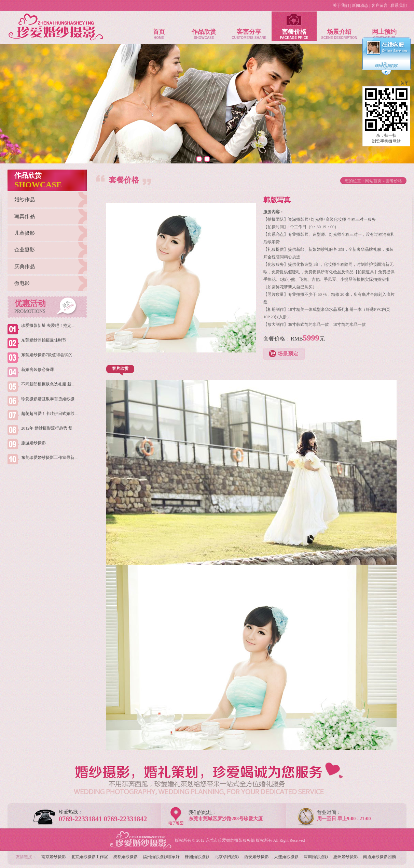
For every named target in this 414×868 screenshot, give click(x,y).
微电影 (22, 283)
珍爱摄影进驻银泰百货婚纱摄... (49, 399)
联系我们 (399, 5)
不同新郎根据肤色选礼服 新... (48, 384)
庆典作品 (25, 266)
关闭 (404, 83)
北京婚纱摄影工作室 (89, 857)
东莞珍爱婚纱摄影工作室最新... (49, 458)
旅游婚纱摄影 (33, 443)
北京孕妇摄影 (227, 857)
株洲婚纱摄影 (197, 857)
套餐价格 (294, 25)
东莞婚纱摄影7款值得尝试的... (48, 355)
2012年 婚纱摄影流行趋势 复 (47, 428)
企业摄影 (25, 250)
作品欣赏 (204, 25)
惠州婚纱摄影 (346, 857)
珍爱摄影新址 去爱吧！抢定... (48, 325)
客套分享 (249, 25)
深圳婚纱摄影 (316, 857)
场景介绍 (339, 25)
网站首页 (373, 181)
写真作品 (25, 216)
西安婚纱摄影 (257, 857)
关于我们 (341, 5)
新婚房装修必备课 (38, 370)
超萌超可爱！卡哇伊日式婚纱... (49, 414)
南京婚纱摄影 (54, 857)
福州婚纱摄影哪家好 (161, 857)
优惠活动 (30, 307)
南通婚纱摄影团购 (380, 857)
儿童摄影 (25, 233)
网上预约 (384, 25)
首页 (159, 25)
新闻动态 (360, 5)
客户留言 (380, 5)
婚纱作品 (25, 200)
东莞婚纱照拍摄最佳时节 (44, 340)
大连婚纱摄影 (286, 857)
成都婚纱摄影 (125, 857)
